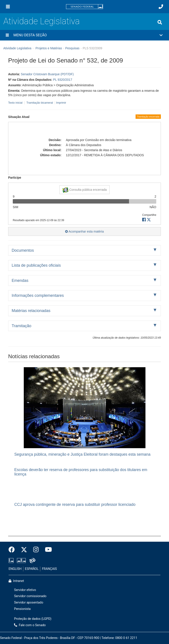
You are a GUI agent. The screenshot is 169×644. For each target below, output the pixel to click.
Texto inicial (16, 103)
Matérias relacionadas (31, 311)
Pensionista (22, 609)
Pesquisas (72, 48)
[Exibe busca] (160, 22)
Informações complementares (38, 295)
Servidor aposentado (29, 603)
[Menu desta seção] (7, 35)
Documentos (23, 250)
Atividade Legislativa (41, 21)
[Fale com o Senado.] (161, 7)
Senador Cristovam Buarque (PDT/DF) (47, 74)
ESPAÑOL (32, 569)
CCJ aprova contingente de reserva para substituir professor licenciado (75, 505)
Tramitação (21, 326)
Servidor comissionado (30, 596)
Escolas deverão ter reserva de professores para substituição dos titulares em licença (81, 472)
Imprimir (61, 103)
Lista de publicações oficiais (36, 265)
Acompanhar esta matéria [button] (84, 231)
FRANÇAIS (50, 569)
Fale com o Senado (30, 625)
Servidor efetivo (25, 590)
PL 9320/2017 (63, 80)
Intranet (16, 581)
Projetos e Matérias (49, 48)
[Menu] (8, 7)
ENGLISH (15, 569)
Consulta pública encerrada (84, 190)
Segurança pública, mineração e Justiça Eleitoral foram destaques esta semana (82, 454)
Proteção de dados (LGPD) (33, 619)
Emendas (20, 281)
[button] (84, 35)
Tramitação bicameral (40, 103)
